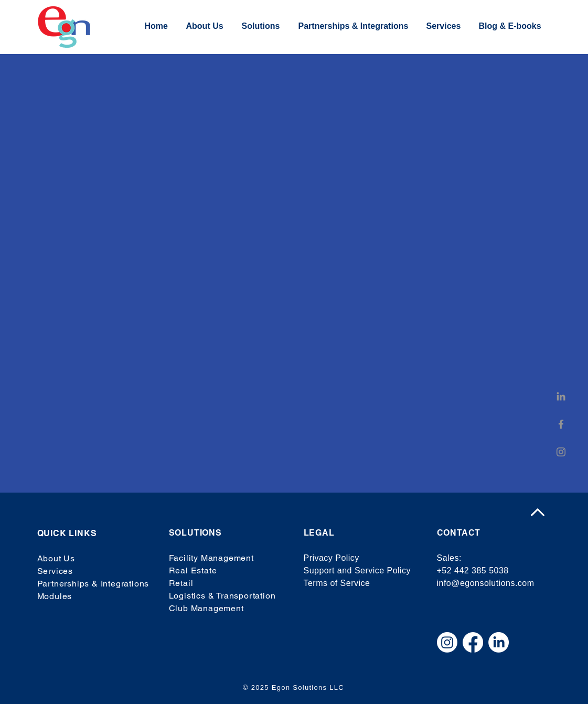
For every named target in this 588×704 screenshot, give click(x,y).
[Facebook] (561, 424)
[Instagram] (561, 452)
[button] (262, 26)
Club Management (206, 608)
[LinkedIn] (561, 396)
